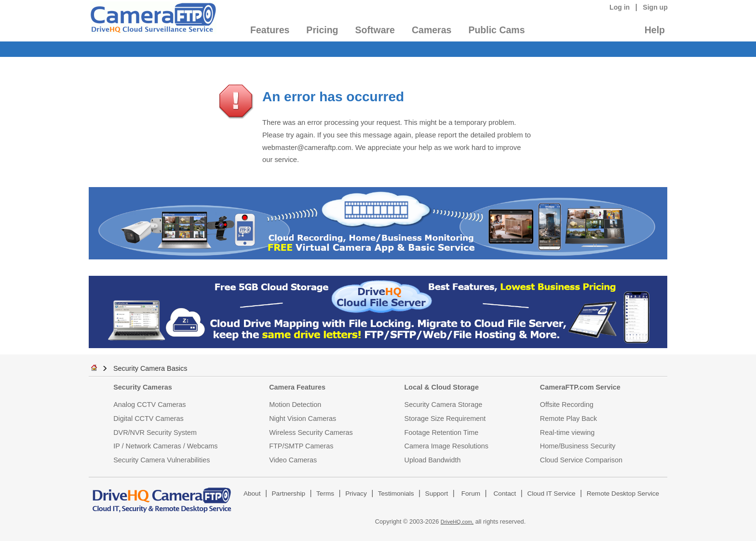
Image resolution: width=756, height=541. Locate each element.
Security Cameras (143, 387)
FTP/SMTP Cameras (301, 446)
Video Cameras (293, 460)
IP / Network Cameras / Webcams (165, 446)
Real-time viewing (567, 433)
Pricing (322, 30)
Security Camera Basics (150, 368)
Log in (620, 7)
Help (655, 30)
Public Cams (496, 30)
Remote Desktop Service (623, 494)
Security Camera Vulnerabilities (162, 460)
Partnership (289, 494)
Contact (505, 494)
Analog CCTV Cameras (149, 405)
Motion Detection (295, 405)
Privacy (356, 494)
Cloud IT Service (551, 494)
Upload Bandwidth (433, 460)
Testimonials (396, 494)
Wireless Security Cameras (311, 433)
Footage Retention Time (442, 433)
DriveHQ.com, (457, 522)
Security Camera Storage (444, 405)
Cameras (432, 30)
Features (270, 30)
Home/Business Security (578, 446)
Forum (471, 494)
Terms (325, 494)
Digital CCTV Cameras (148, 419)
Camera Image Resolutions (446, 446)
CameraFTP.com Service (580, 387)
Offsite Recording (567, 405)
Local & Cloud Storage (442, 387)
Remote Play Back (568, 419)
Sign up (655, 7)
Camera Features (297, 387)
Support (437, 494)
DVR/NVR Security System (155, 433)
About (252, 494)
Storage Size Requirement (445, 419)
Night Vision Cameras (303, 419)
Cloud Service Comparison (581, 460)
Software (375, 30)
